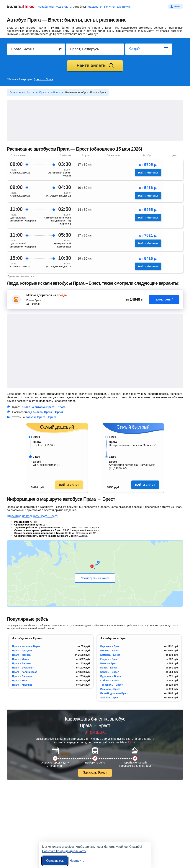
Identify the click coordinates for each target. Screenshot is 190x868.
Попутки (109, 7)
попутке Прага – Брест (41, 417)
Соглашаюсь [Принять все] (55, 861)
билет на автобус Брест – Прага (44, 407)
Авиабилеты (46, 7)
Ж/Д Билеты (64, 7)
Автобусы (80, 7)
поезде (62, 295)
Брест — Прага (44, 79)
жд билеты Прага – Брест (46, 412)
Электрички (124, 7)
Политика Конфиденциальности (64, 851)
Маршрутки (95, 7)
